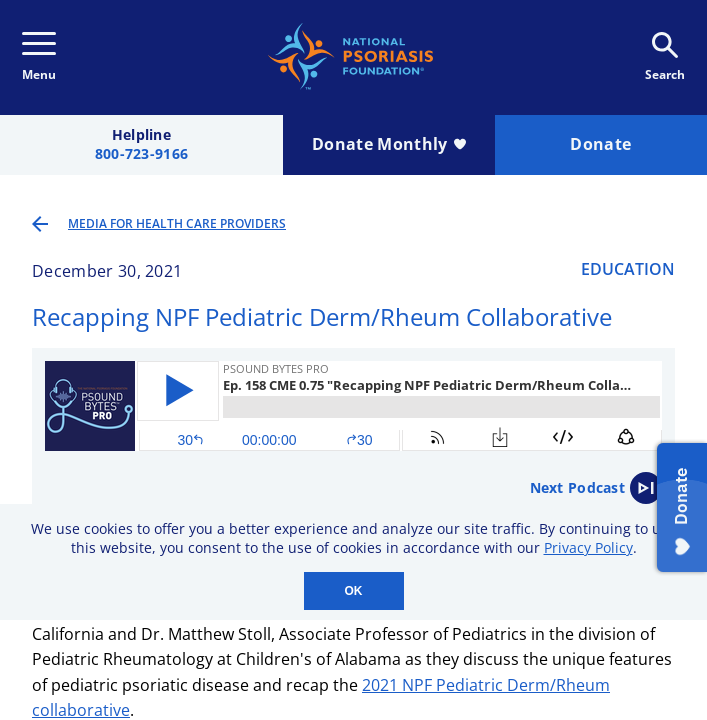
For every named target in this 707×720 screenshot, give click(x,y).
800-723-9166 (141, 154)
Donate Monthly (388, 144)
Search (665, 57)
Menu (39, 57)
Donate (600, 144)
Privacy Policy (588, 547)
